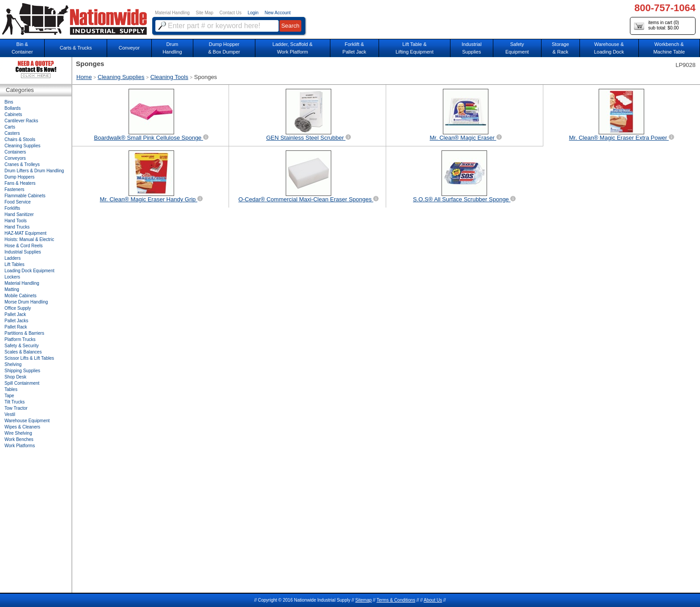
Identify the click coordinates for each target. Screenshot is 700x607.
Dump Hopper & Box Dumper (224, 48)
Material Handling (172, 13)
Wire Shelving (18, 433)
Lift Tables (15, 264)
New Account (278, 13)
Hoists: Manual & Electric (29, 239)
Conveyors (15, 158)
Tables (11, 389)
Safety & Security (22, 346)
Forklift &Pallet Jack (354, 48)
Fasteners (14, 189)
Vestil (10, 414)
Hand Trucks (17, 227)
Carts (10, 127)
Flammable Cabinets (25, 196)
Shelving (13, 364)
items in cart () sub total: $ (656, 26)
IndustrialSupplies (472, 48)
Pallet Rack (16, 327)
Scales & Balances (23, 352)
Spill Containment (22, 383)
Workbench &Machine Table (669, 48)
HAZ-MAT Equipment (25, 233)
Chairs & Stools (20, 139)
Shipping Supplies (22, 371)
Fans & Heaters (20, 183)
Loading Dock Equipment (29, 271)
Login (253, 13)
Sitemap (364, 600)
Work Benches (19, 439)
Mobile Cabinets (21, 296)
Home (84, 77)
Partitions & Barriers (24, 333)
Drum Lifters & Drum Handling (34, 171)
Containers (15, 152)
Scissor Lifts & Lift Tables (29, 358)
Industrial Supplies (23, 252)
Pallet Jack (15, 314)
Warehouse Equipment (27, 421)
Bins (9, 102)
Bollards (12, 108)
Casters (12, 133)
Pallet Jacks (16, 321)
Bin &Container (22, 48)
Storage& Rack (560, 48)
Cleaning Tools (169, 77)
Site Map (204, 13)
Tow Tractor (16, 408)
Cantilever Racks (21, 121)
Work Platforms (20, 446)
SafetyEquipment (517, 48)
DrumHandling (172, 48)
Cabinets (13, 114)
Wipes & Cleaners (22, 427)
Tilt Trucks (15, 402)
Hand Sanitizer (19, 214)
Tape (9, 396)
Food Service (18, 202)
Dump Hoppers (19, 177)
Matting (12, 289)
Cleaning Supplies (121, 77)
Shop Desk (15, 377)
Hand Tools (16, 221)
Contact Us (231, 13)
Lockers (12, 277)
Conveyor (129, 48)
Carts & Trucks (76, 48)
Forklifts (12, 208)
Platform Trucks (20, 339)
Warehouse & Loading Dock (609, 48)
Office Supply (18, 308)
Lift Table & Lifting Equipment (415, 48)
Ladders (12, 258)
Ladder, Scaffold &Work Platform (292, 48)
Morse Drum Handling (26, 302)
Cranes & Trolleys (22, 164)
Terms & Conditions (396, 600)
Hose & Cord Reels (24, 246)
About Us (433, 600)
